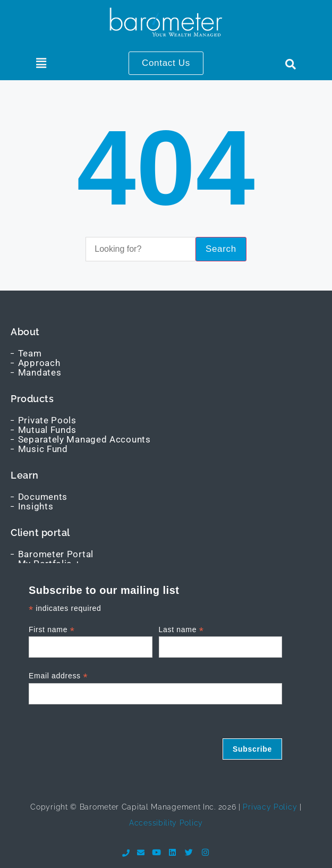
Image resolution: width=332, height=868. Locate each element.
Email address (58, 676)
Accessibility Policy (166, 823)
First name (52, 630)
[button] (42, 63)
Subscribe (252, 749)
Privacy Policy (269, 807)
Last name (181, 630)
